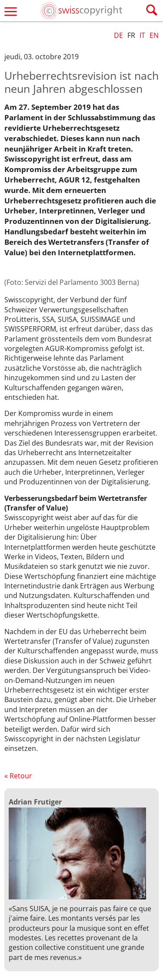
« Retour (18, 776)
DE (118, 35)
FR (131, 35)
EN (154, 35)
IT (142, 35)
